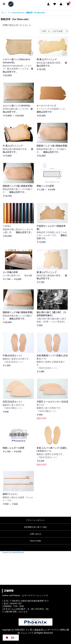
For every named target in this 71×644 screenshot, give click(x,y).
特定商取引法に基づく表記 (35, 527)
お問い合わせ (35, 534)
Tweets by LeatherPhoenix (13, 552)
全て (3, 13)
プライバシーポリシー (35, 520)
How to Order (35, 541)
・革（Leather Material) (15, 13)
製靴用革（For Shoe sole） (36, 13)
